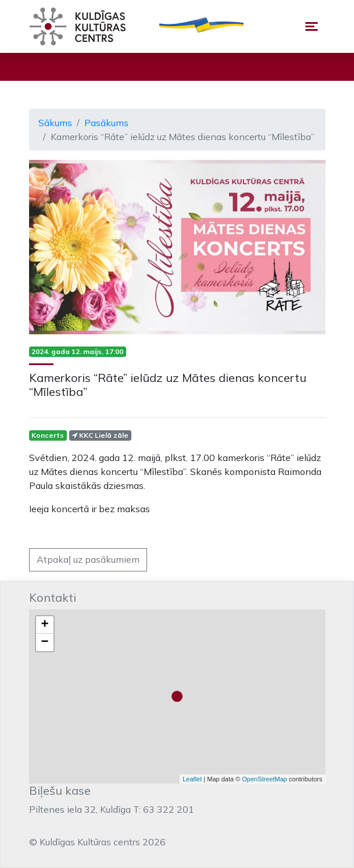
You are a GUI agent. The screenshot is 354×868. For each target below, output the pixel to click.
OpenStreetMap (264, 779)
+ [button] (44, 625)
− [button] (44, 642)
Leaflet (192, 779)
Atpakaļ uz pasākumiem (88, 559)
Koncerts (48, 435)
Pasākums (106, 123)
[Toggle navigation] (312, 26)
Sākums (55, 123)
